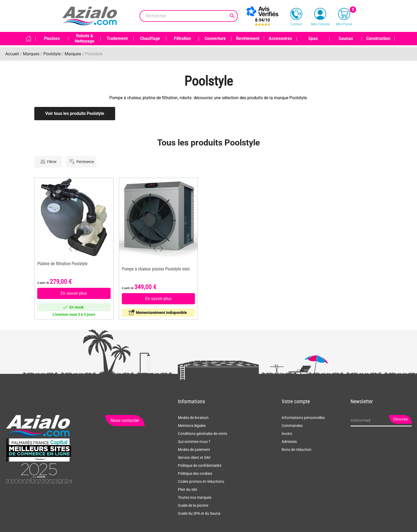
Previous (71, 249)
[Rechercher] (189, 16)
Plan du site (187, 489)
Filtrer (48, 162)
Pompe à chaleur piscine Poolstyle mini (156, 269)
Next (77, 249)
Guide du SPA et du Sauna (199, 513)
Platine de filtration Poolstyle (62, 264)
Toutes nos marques (195, 497)
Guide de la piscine (193, 505)
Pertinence (81, 162)
